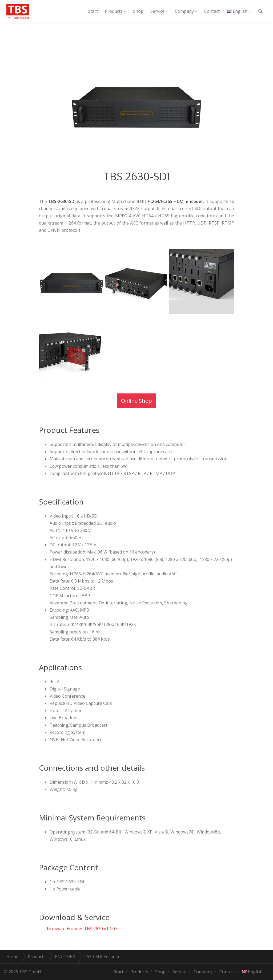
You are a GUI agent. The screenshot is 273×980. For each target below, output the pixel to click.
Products (114, 11)
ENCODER (65, 957)
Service (157, 11)
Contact (212, 11)
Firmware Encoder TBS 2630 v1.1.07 (82, 929)
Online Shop (136, 401)
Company (184, 11)
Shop (138, 11)
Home (12, 957)
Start (93, 11)
